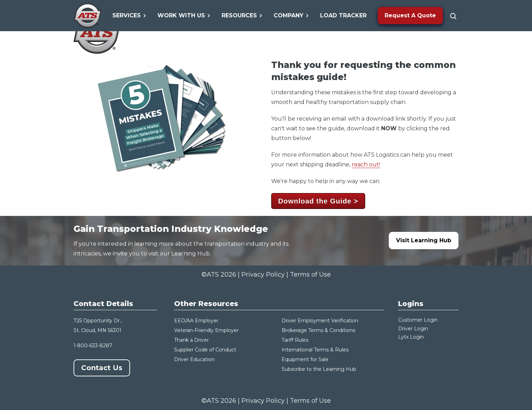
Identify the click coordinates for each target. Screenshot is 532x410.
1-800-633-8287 (93, 346)
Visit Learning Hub (424, 240)
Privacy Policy (263, 274)
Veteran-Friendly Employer (206, 330)
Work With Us (184, 15)
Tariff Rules (295, 340)
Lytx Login (411, 337)
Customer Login (418, 320)
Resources (242, 15)
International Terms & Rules (315, 350)
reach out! (366, 164)
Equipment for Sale (305, 359)
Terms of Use (310, 274)
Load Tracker (343, 15)
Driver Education (194, 359)
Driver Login (413, 329)
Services (129, 15)
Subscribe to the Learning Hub (319, 369)
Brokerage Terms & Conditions (318, 330)
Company (291, 15)
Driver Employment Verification (320, 321)
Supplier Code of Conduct (205, 350)
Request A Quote (410, 15)
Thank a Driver (191, 340)
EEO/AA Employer (196, 321)
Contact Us (102, 368)
